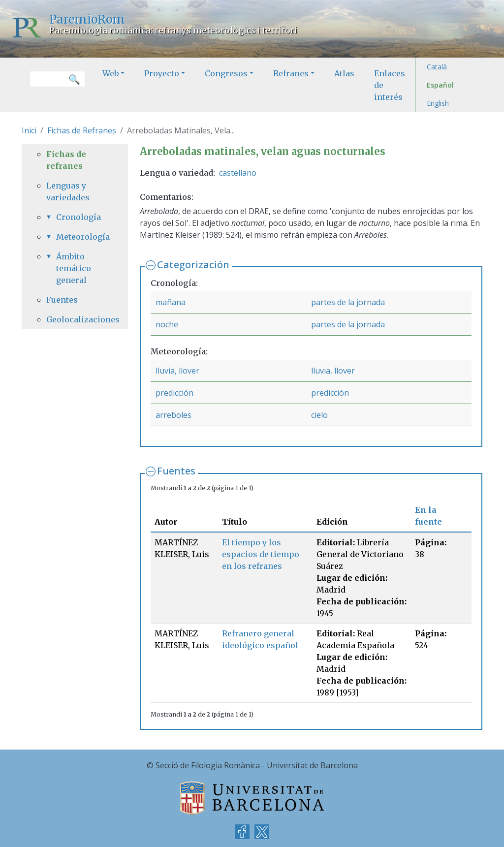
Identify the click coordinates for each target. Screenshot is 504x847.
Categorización (193, 265)
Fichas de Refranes (82, 130)
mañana (171, 302)
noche (167, 324)
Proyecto (162, 73)
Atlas (344, 73)
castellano (238, 173)
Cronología (79, 217)
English (438, 103)
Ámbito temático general (74, 268)
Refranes (291, 73)
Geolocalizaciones (75, 319)
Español (440, 85)
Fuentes (176, 471)
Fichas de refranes (66, 160)
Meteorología (80, 237)
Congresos (226, 73)
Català (437, 67)
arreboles (173, 415)
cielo (319, 415)
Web (110, 73)
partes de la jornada (348, 302)
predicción (174, 393)
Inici (29, 130)
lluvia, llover (177, 371)
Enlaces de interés (390, 85)
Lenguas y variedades (68, 191)
